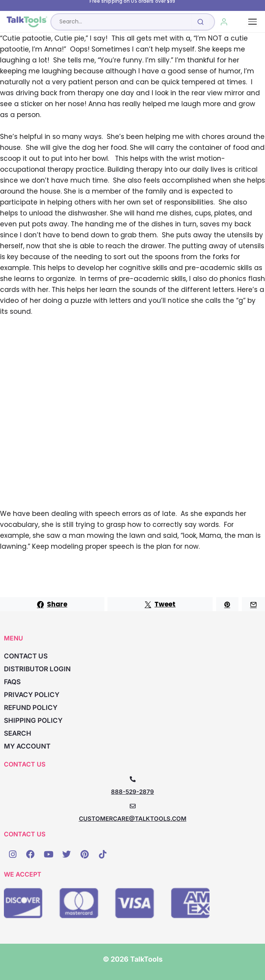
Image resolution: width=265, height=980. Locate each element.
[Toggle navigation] (252, 22)
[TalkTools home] (27, 22)
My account (27, 746)
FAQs (12, 682)
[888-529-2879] (133, 779)
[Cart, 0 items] (242, 22)
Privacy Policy (32, 695)
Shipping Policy (33, 720)
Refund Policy (31, 708)
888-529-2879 (132, 792)
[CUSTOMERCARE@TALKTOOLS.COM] (133, 806)
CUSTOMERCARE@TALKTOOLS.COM (133, 819)
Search (18, 733)
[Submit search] (201, 22)
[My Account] (224, 22)
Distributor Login (37, 669)
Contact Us (26, 656)
